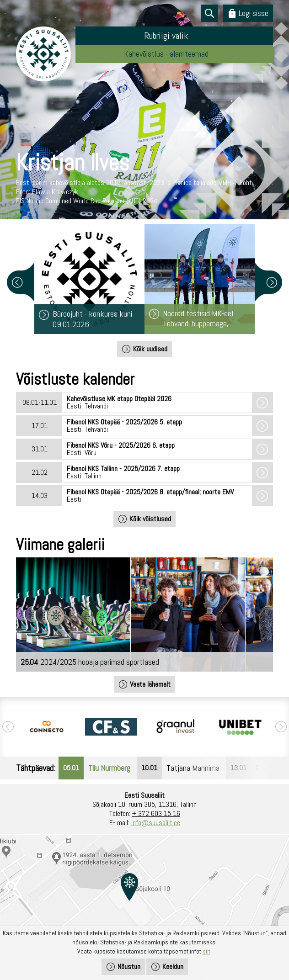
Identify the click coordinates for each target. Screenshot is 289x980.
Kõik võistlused (150, 519)
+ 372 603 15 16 (156, 813)
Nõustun (129, 967)
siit (206, 951)
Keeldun (173, 967)
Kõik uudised (150, 349)
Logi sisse (254, 13)
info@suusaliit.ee (156, 823)
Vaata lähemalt (150, 684)
